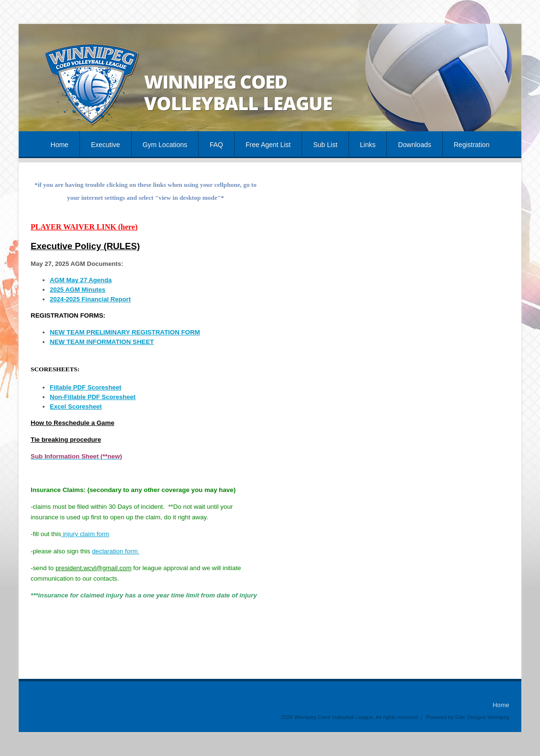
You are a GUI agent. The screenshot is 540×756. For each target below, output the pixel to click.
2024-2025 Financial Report (90, 299)
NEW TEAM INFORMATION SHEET (102, 342)
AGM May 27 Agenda (81, 280)
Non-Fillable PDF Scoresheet (93, 397)
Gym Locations (165, 145)
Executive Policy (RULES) (85, 246)
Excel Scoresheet (76, 407)
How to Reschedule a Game (73, 423)
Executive (106, 145)
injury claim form (85, 534)
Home (60, 145)
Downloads (414, 145)
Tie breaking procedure (66, 440)
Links (368, 145)
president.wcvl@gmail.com (94, 568)
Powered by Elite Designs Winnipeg (468, 717)
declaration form (116, 551)
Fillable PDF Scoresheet (85, 387)
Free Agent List (268, 145)
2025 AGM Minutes (78, 290)
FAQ (216, 145)
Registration (472, 145)
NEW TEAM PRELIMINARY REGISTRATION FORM (125, 332)
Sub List (325, 145)
